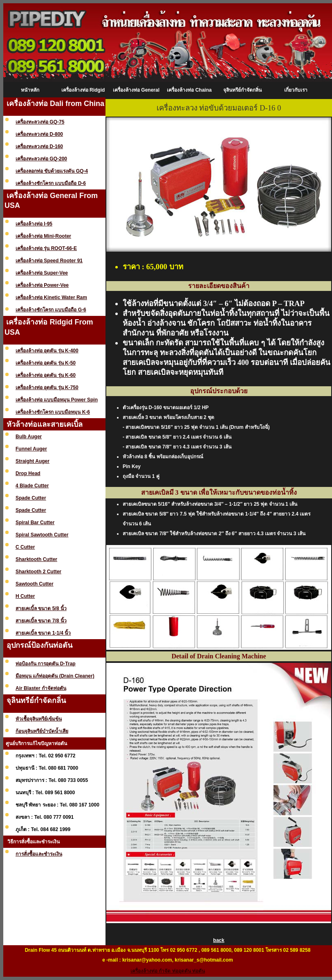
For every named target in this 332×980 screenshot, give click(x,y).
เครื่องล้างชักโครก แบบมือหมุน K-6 (53, 412)
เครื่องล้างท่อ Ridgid (83, 90)
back (219, 940)
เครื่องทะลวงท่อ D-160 (39, 146)
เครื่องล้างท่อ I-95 (34, 224)
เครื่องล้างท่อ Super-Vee (42, 273)
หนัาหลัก (30, 90)
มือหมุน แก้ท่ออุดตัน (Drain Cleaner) (55, 676)
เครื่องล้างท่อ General (136, 90)
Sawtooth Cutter (35, 584)
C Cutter (25, 547)
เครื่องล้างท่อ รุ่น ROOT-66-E (46, 248)
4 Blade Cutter (32, 486)
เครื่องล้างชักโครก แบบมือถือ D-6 (51, 183)
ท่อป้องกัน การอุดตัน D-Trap (46, 664)
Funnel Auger (31, 449)
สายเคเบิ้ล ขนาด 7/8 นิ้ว (41, 621)
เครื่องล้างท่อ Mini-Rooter (43, 236)
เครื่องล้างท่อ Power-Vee (42, 285)
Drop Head (28, 473)
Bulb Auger (29, 437)
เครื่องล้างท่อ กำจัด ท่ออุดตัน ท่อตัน (168, 971)
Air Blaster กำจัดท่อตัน (41, 688)
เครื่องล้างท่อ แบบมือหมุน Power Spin (57, 400)
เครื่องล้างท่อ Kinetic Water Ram (51, 297)
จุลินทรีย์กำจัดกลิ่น (242, 90)
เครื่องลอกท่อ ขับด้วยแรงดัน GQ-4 (52, 171)
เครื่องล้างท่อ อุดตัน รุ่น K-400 (47, 351)
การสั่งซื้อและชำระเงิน (39, 854)
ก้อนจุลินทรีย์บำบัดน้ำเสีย (42, 731)
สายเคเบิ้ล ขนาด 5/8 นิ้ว (41, 608)
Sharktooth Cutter (36, 559)
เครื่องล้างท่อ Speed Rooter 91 (49, 261)
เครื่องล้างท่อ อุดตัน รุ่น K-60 (46, 375)
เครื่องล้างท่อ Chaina (189, 90)
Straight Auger (33, 461)
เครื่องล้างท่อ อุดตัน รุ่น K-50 (46, 363)
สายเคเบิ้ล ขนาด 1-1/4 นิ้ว (43, 633)
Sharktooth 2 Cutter (38, 572)
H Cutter (25, 596)
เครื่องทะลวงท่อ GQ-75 (40, 122)
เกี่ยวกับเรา (296, 90)
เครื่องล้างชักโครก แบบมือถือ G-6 (51, 310)
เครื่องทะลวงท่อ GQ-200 (41, 159)
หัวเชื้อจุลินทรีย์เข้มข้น (39, 719)
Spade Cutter (31, 498)
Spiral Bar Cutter (35, 523)
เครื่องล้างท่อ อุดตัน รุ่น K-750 (47, 387)
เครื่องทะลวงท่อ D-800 (39, 134)
